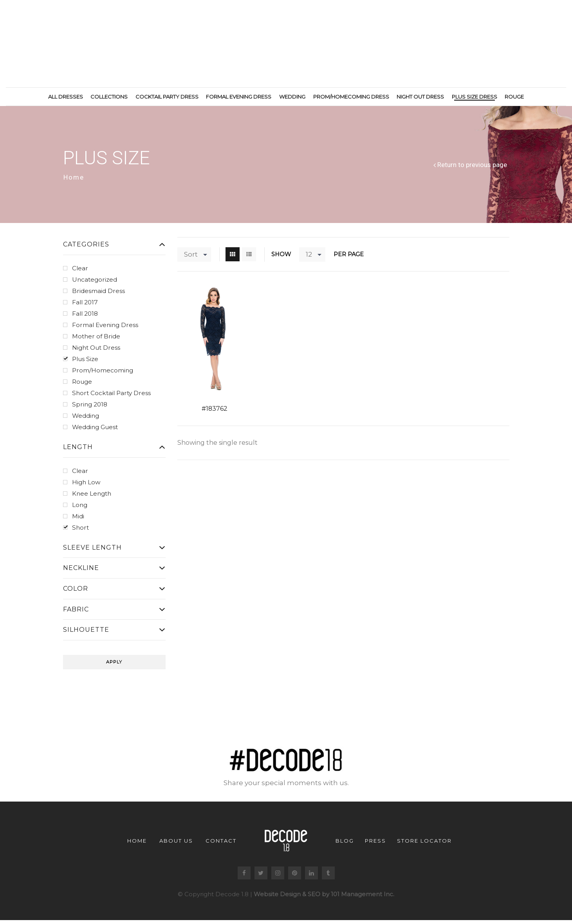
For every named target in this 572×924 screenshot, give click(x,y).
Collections (109, 97)
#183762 (215, 410)
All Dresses (66, 97)
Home (74, 179)
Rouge (514, 97)
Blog (345, 842)
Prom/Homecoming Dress (351, 97)
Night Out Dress (420, 97)
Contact (221, 842)
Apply (114, 663)
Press (375, 842)
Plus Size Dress (475, 97)
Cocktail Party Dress (167, 97)
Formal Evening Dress (239, 97)
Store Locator (424, 842)
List (249, 255)
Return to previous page (472, 166)
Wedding (292, 97)
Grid (233, 255)
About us (176, 842)
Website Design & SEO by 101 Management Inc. (324, 896)
